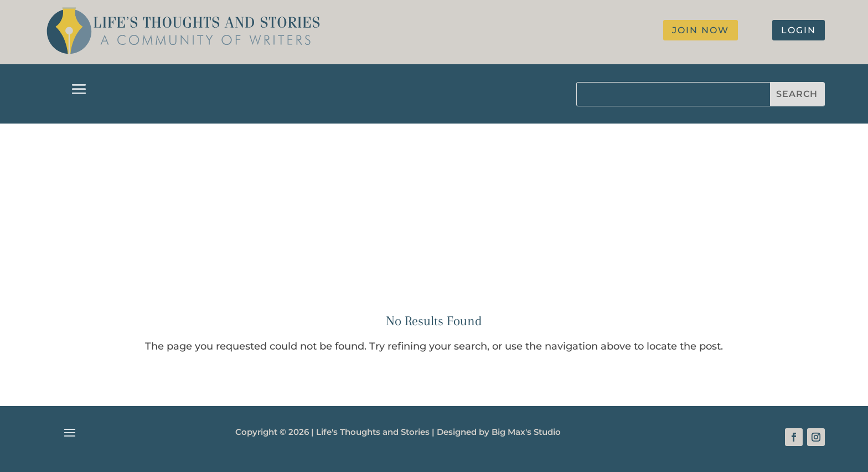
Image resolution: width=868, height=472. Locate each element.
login (799, 30)
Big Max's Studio (526, 432)
